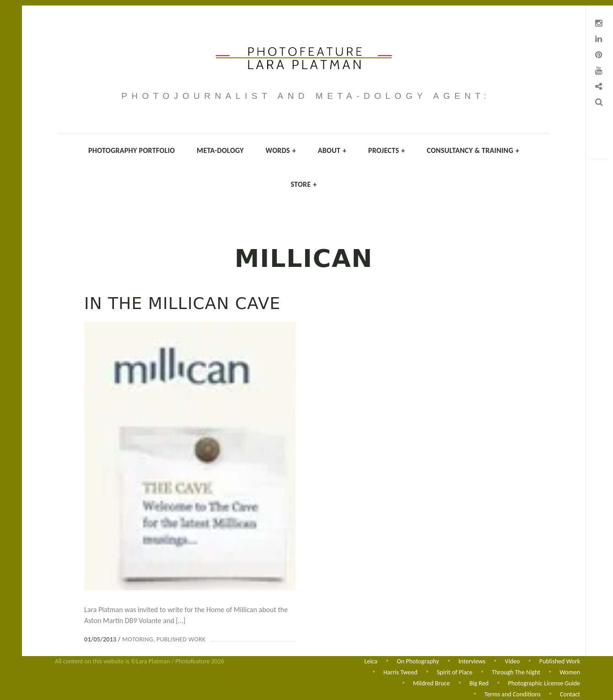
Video (513, 660)
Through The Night (516, 671)
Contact (570, 694)
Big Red (479, 683)
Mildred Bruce (432, 683)
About (332, 150)
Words (281, 150)
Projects (387, 150)
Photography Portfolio (132, 150)
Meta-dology (220, 150)
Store (304, 184)
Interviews (472, 660)
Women (570, 671)
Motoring (138, 639)
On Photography (418, 660)
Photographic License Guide (544, 683)
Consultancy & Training (473, 150)
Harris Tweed (400, 671)
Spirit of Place (455, 671)
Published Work (181, 639)
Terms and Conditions (513, 694)
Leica (371, 660)
